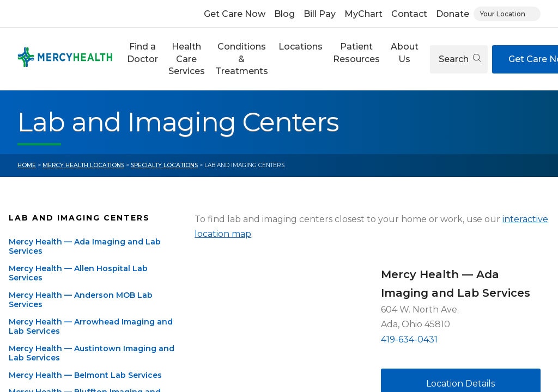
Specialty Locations (164, 165)
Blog (284, 14)
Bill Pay (320, 14)
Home (27, 165)
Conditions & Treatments (242, 59)
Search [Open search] (460, 59)
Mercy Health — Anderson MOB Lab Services (81, 300)
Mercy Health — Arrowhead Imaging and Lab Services (91, 327)
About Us (405, 53)
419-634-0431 (409, 339)
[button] (142, 59)
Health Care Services (187, 59)
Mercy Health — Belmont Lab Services (85, 375)
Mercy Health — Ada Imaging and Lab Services (85, 247)
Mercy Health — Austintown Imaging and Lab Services (92, 353)
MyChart (363, 14)
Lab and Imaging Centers (79, 218)
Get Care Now (235, 14)
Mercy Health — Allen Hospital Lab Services (78, 273)
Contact (409, 14)
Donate (453, 14)
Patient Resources (356, 53)
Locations (301, 47)
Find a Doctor (142, 53)
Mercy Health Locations (83, 165)
